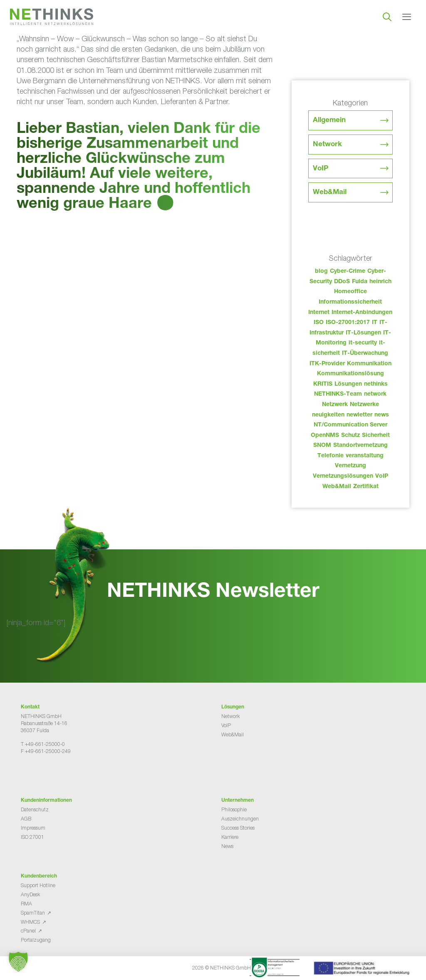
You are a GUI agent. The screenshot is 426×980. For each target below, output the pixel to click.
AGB (26, 819)
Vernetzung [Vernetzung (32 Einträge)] (350, 466)
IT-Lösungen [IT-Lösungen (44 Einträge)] (363, 333)
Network (327, 145)
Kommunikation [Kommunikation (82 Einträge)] (369, 364)
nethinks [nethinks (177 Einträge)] (376, 384)
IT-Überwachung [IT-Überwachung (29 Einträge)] (365, 354)
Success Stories (238, 828)
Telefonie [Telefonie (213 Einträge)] (331, 456)
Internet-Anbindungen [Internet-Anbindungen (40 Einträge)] (362, 313)
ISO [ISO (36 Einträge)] (319, 323)
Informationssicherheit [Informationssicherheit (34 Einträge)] (350, 302)
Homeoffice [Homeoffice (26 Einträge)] (350, 292)
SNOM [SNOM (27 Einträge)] (322, 446)
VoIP (321, 169)
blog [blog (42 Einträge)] (321, 272)
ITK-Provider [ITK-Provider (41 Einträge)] (327, 364)
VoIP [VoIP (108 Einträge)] (382, 476)
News (227, 846)
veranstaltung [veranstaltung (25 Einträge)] (365, 456)
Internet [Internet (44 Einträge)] (319, 313)
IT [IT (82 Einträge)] (375, 323)
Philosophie (234, 809)
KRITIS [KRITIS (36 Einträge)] (323, 384)
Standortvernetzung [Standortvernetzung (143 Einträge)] (360, 446)
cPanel (28, 931)
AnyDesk (30, 894)
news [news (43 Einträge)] (382, 415)
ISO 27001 (32, 837)
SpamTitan (33, 913)
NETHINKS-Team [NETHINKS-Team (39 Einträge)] (338, 394)
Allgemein (329, 121)
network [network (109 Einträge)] (375, 394)
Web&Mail (330, 193)
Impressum (33, 828)
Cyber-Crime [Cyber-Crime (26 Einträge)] (348, 272)
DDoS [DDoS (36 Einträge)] (342, 282)
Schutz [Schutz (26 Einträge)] (350, 436)
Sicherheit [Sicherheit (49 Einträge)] (376, 436)
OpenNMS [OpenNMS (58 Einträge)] (325, 436)
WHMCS (30, 922)
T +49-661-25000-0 (43, 744)
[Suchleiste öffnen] (387, 17)
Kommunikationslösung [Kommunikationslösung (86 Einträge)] (350, 374)
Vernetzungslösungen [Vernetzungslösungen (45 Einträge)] (343, 476)
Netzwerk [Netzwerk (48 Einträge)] (335, 405)
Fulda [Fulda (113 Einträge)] (360, 282)
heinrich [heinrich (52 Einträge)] (380, 282)
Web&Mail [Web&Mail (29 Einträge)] (337, 487)
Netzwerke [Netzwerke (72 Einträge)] (364, 405)
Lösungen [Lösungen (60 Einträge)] (348, 384)
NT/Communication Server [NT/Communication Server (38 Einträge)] (350, 425)
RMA (26, 904)
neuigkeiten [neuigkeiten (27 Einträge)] (328, 415)
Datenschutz (35, 809)
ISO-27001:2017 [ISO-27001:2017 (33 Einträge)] (348, 323)
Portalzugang (36, 940)
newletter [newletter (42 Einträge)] (359, 415)
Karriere (230, 837)
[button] (18, 962)
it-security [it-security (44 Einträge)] (363, 343)
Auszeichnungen (240, 819)
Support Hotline (38, 885)
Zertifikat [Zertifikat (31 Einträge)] (366, 487)
